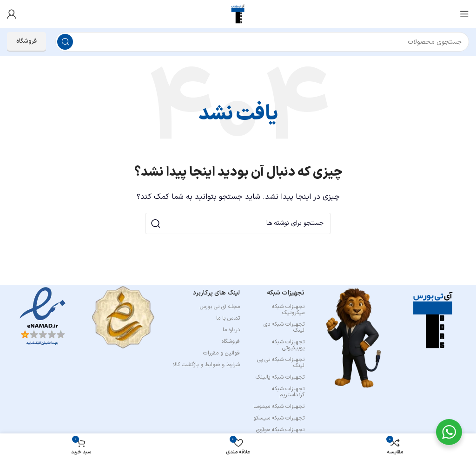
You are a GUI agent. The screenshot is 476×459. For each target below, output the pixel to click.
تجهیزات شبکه (286, 293)
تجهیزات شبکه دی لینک (284, 327)
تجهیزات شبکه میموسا (279, 407)
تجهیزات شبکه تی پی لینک (281, 363)
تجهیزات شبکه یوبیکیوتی (288, 345)
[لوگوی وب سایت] (238, 14)
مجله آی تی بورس (220, 307)
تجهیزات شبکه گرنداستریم (288, 392)
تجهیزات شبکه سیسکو (279, 418)
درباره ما (231, 330)
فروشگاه (26, 41)
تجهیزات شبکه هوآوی (280, 430)
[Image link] (433, 320)
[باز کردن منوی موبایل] (464, 14)
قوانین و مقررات (221, 353)
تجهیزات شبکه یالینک (280, 377)
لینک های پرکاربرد (216, 293)
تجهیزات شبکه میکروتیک (288, 310)
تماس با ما (228, 318)
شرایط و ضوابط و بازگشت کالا (206, 365)
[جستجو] (262, 42)
